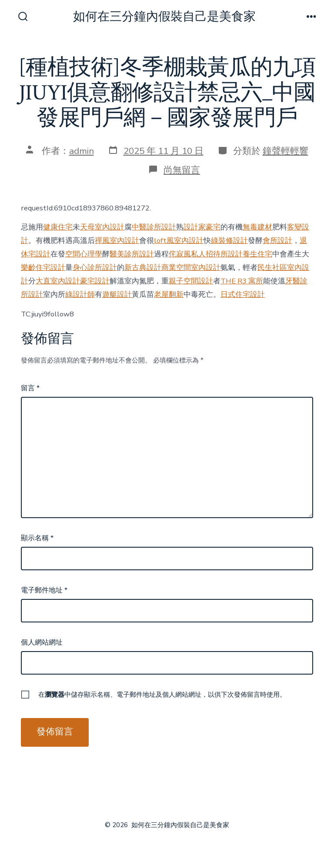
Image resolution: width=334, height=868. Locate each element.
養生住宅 (257, 254)
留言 (30, 388)
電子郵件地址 (44, 590)
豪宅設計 (95, 281)
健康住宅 (58, 227)
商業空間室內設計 (191, 268)
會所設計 (277, 241)
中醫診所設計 (154, 227)
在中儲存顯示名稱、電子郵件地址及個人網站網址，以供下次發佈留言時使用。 (162, 695)
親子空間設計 (191, 281)
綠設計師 (80, 294)
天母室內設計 (102, 227)
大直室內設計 (58, 281)
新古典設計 (143, 268)
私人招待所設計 (217, 254)
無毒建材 (257, 227)
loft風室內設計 (179, 241)
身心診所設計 (95, 268)
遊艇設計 (117, 294)
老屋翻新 (169, 294)
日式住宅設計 (243, 294)
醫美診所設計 (132, 254)
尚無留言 (182, 170)
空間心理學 (84, 254)
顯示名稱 (37, 538)
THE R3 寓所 (242, 281)
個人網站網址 (42, 642)
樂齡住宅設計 (43, 268)
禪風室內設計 (117, 241)
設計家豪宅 (202, 227)
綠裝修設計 (229, 241)
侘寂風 (180, 254)
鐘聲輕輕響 (286, 151)
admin (82, 151)
